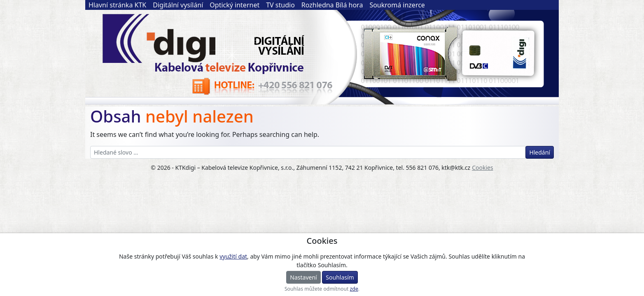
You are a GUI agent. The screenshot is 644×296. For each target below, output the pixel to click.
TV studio (280, 5)
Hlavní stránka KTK (117, 5)
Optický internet (234, 5)
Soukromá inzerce (397, 5)
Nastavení (303, 277)
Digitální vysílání (178, 5)
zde (354, 289)
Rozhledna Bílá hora (332, 5)
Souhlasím (340, 277)
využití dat (233, 256)
